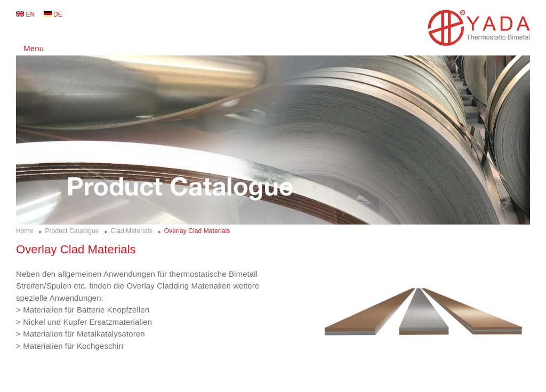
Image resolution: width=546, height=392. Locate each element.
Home (25, 231)
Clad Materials (132, 231)
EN (30, 14)
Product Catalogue (72, 231)
